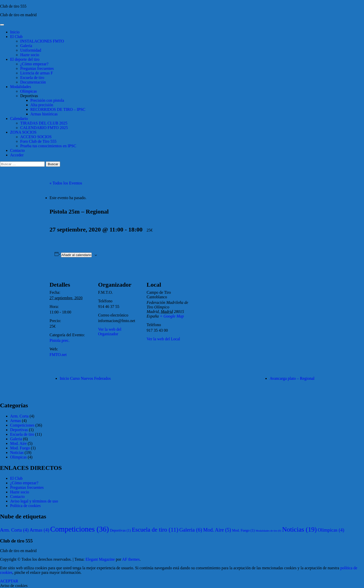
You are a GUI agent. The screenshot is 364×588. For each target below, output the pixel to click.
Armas (16, 421)
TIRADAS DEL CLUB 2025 (44, 123)
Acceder (17, 155)
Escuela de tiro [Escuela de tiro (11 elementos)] (155, 530)
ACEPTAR (9, 581)
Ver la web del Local (163, 339)
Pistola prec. (60, 340)
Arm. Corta (19, 416)
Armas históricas (44, 114)
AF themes (131, 559)
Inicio (15, 32)
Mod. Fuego (20, 448)
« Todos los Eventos (66, 183)
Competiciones (22, 425)
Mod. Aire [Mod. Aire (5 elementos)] (217, 530)
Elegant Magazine (100, 559)
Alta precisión (42, 105)
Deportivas (29, 96)
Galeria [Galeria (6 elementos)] (191, 530)
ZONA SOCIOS (23, 132)
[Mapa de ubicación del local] (222, 303)
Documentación (33, 82)
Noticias (17, 453)
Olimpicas (18, 457)
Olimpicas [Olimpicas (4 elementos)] (331, 530)
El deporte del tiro (25, 59)
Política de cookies (25, 506)
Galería (26, 46)
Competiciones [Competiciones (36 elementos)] (80, 529)
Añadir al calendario (76, 255)
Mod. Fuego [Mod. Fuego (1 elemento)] (243, 530)
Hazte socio (30, 55)
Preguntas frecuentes (37, 68)
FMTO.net (58, 355)
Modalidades (21, 87)
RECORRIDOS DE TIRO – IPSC (58, 109)
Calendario (19, 119)
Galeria (16, 439)
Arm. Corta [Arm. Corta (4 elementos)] (14, 530)
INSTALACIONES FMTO (42, 41)
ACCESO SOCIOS (36, 137)
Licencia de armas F (37, 73)
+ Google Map (172, 316)
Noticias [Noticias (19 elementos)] (299, 529)
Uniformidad (31, 50)
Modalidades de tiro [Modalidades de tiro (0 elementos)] (268, 531)
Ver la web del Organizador (110, 332)
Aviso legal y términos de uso (34, 501)
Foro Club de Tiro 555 (38, 141)
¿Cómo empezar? (34, 64)
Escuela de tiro (32, 78)
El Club (16, 37)
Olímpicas (29, 91)
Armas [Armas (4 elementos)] (39, 530)
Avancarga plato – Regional (292, 378)
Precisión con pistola (47, 100)
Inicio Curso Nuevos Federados (85, 378)
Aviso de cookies (14, 586)
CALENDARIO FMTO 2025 (44, 128)
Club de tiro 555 (13, 6)
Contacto (17, 150)
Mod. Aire (18, 443)
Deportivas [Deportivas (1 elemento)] (120, 530)
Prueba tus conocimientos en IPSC (48, 146)
